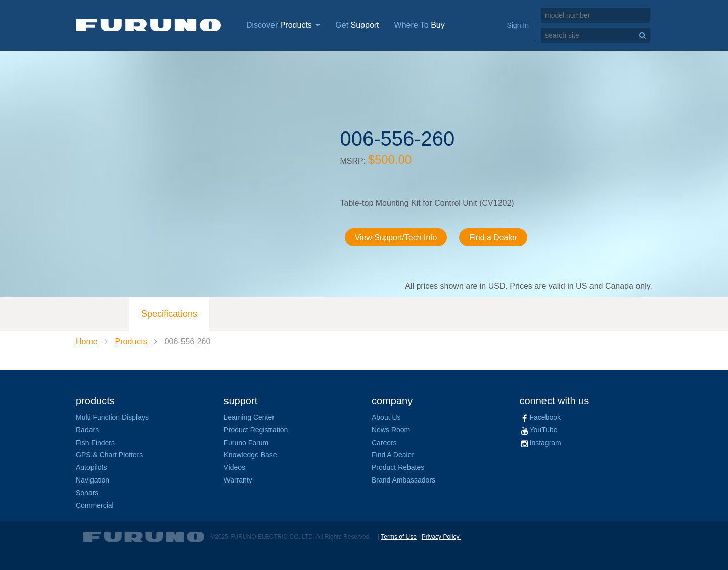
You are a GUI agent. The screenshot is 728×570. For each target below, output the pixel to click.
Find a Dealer (495, 237)
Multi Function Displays (112, 417)
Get (357, 25)
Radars (87, 430)
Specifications (169, 314)
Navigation (93, 480)
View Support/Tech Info (397, 237)
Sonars (87, 493)
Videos (235, 467)
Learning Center (249, 417)
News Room (391, 430)
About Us (386, 417)
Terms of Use (399, 537)
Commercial (95, 505)
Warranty (238, 480)
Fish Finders (95, 443)
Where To (420, 25)
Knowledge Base (251, 455)
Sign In (518, 25)
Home (87, 342)
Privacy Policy (441, 537)
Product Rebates (398, 467)
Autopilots (91, 467)
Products (131, 342)
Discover (283, 25)
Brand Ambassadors (403, 480)
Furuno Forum (246, 443)
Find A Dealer (393, 455)
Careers (384, 443)
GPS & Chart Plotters (109, 455)
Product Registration (256, 430)
